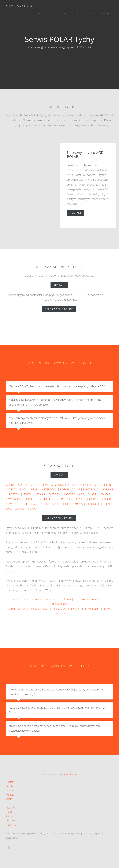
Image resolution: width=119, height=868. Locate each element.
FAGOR (107, 499)
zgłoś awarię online (61, 309)
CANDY (10, 485)
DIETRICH (55, 494)
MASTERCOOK (48, 489)
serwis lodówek (62, 599)
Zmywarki (91, 14)
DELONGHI (93, 504)
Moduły (10, 795)
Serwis (37, 14)
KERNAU (40, 494)
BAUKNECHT (45, 499)
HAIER (59, 499)
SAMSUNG (58, 485)
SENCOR (20, 509)
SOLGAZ (105, 494)
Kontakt (106, 14)
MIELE (33, 489)
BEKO (45, 485)
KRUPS (79, 504)
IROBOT (33, 509)
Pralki (62, 14)
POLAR (76, 489)
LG (28, 504)
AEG (82, 494)
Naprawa (11, 808)
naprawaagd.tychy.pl (69, 774)
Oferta (50, 14)
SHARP (92, 494)
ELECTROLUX (91, 489)
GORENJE (107, 489)
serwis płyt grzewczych (68, 609)
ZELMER (79, 499)
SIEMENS (91, 485)
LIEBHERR (105, 485)
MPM (9, 504)
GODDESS (93, 499)
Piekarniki (11, 825)
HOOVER (70, 494)
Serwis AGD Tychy (19, 6)
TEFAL (107, 504)
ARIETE (37, 504)
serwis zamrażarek (85, 599)
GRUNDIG (29, 499)
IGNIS (19, 504)
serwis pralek (20, 599)
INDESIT (11, 489)
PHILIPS (66, 504)
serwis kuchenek (18, 609)
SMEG (27, 494)
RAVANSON (13, 499)
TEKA (69, 499)
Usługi (9, 799)
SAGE (9, 509)
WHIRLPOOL (75, 485)
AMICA (23, 489)
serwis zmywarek (41, 609)
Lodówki (76, 14)
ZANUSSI (23, 485)
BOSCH (64, 489)
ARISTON (14, 494)
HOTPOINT (51, 504)
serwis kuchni (92, 609)
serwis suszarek (41, 599)
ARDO (35, 485)
